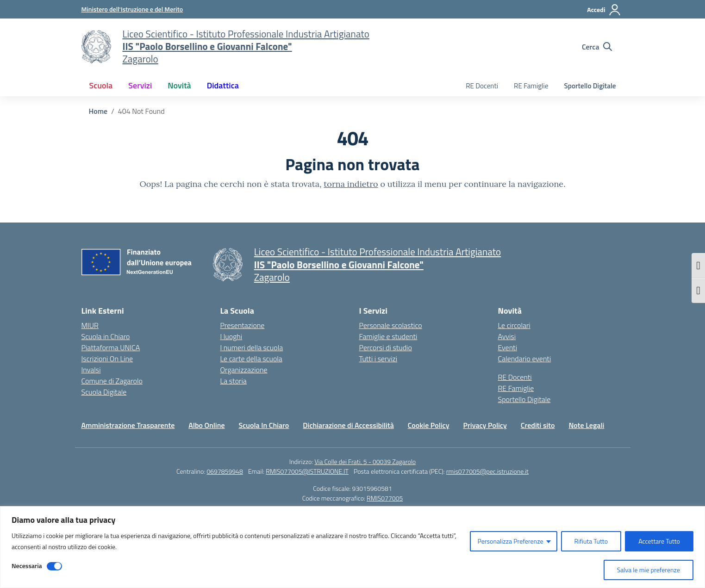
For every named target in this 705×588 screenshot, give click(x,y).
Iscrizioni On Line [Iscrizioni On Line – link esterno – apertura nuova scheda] (107, 359)
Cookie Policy (429, 425)
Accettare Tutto (659, 541)
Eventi (508, 347)
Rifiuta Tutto (591, 541)
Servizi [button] (140, 85)
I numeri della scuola (252, 347)
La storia (234, 381)
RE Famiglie (531, 86)
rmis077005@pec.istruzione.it (487, 471)
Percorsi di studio (386, 347)
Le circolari (514, 325)
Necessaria (27, 566)
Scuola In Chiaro (264, 425)
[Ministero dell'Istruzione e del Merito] (132, 9)
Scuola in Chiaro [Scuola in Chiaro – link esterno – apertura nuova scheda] (106, 336)
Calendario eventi (525, 359)
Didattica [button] (223, 85)
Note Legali (586, 425)
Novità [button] (179, 85)
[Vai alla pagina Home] (98, 111)
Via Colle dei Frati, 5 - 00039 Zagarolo (365, 461)
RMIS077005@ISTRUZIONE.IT (307, 471)
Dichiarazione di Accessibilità (348, 425)
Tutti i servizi (378, 359)
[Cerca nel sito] (597, 47)
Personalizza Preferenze (510, 541)
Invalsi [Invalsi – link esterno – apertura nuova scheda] (91, 370)
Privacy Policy (485, 425)
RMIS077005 (385, 498)
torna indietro (351, 184)
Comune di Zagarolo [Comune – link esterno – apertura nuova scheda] (112, 381)
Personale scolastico (391, 325)
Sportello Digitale (590, 86)
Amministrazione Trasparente (128, 425)
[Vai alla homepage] (96, 47)
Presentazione (243, 325)
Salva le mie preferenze (649, 570)
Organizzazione (244, 370)
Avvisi (507, 336)
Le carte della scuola (251, 359)
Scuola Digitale (104, 392)
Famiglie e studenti (388, 336)
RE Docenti (482, 86)
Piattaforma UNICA (111, 347)
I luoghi (231, 336)
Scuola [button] (101, 85)
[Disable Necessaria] (54, 566)
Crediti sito (538, 425)
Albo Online (206, 425)
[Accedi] (604, 10)
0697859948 (225, 471)
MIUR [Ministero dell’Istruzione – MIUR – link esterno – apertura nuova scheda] (90, 325)
